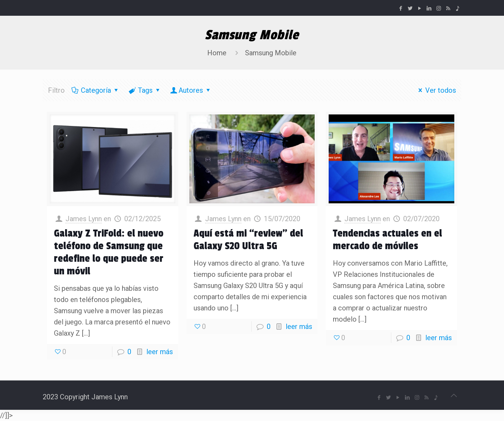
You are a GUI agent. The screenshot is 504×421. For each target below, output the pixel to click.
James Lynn (84, 219)
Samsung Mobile (271, 53)
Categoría (95, 90)
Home (217, 53)
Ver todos (436, 90)
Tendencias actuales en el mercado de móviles (387, 240)
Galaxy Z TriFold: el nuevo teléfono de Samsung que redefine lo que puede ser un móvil (109, 252)
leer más (160, 352)
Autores (191, 90)
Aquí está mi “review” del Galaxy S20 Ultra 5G (248, 240)
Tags (145, 90)
